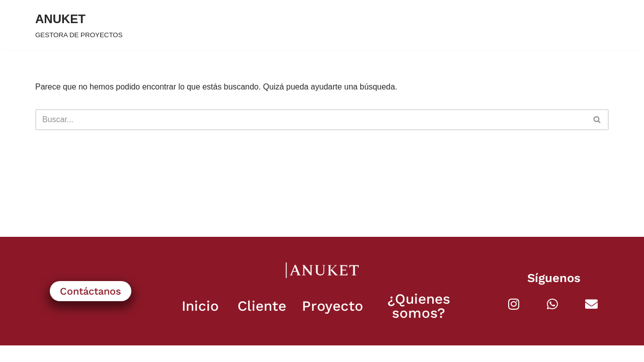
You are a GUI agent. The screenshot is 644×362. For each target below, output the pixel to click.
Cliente (262, 323)
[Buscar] (311, 120)
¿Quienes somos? (419, 323)
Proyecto (333, 323)
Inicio (200, 323)
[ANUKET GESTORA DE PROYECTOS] (79, 25)
